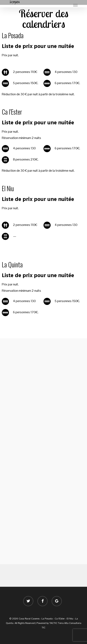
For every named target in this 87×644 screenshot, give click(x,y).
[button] (75, 5)
